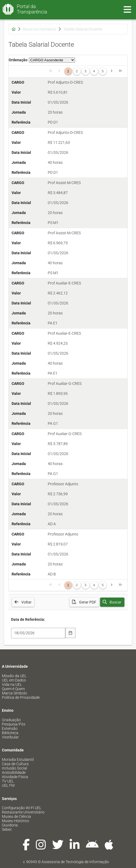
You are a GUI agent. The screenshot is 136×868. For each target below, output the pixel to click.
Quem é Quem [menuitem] (13, 689)
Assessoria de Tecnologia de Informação (75, 862)
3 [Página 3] (85, 71)
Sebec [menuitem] (7, 829)
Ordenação (18, 60)
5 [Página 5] (103, 71)
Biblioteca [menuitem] (10, 733)
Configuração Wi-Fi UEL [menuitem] (22, 808)
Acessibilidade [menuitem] (14, 772)
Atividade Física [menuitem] (15, 777)
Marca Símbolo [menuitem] (14, 693)
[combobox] (38, 633)
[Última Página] (120, 71)
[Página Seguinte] (112, 71)
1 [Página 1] (68, 71)
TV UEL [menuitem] (8, 781)
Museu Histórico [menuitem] (16, 821)
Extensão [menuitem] (10, 728)
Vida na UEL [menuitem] (12, 684)
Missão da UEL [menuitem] (14, 676)
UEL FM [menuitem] (8, 785)
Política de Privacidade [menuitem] (21, 697)
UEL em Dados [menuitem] (14, 680)
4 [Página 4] (94, 71)
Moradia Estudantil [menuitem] (18, 760)
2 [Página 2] (77, 71)
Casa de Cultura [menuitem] (15, 764)
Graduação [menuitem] (11, 720)
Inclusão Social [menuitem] (14, 768)
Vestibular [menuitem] (10, 737)
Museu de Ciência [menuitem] (16, 816)
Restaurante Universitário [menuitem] (23, 812)
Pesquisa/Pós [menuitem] (14, 724)
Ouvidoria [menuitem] (10, 825)
